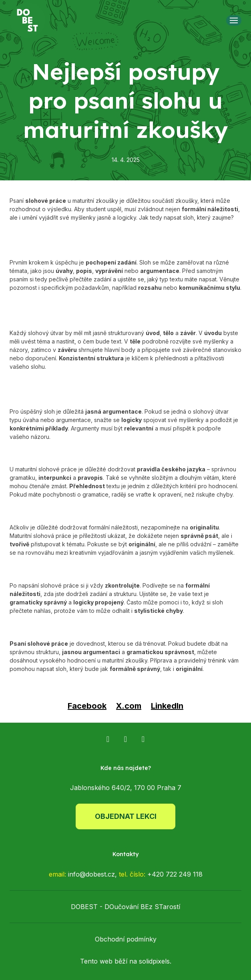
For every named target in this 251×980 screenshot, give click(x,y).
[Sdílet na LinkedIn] (167, 706)
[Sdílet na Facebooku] (87, 706)
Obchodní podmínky (126, 939)
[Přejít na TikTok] (143, 739)
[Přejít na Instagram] (126, 739)
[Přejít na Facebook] (108, 739)
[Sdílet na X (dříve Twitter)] (129, 706)
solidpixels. (155, 961)
